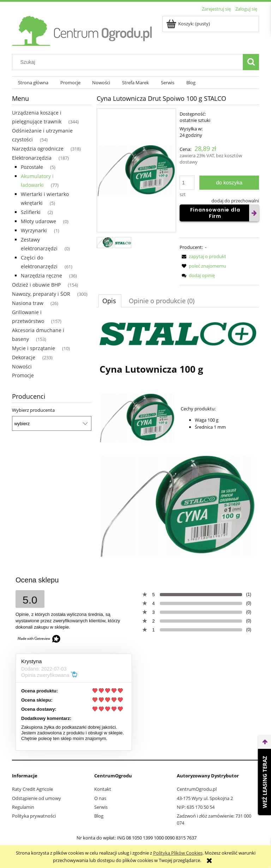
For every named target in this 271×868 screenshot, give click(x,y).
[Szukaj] (251, 62)
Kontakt (103, 789)
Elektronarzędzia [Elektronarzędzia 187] (32, 158)
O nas (100, 798)
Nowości (22, 366)
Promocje (23, 375)
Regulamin (23, 807)
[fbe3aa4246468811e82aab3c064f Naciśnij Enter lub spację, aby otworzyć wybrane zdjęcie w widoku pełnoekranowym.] (136, 171)
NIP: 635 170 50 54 (196, 807)
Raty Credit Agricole (32, 789)
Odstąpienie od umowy (37, 798)
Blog (99, 816)
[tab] (110, 301)
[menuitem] (33, 83)
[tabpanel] (178, 441)
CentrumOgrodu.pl (197, 789)
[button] (203, 256)
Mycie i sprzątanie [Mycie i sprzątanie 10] (34, 348)
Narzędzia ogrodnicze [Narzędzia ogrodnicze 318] (38, 149)
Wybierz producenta (33, 410)
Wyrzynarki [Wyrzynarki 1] (34, 230)
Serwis (101, 807)
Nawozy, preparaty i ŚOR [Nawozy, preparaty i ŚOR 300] (41, 294)
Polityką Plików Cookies (178, 853)
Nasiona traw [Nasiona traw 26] (28, 303)
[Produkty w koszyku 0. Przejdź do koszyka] (189, 24)
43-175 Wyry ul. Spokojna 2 (205, 798)
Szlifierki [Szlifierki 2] (31, 212)
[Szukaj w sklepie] (129, 62)
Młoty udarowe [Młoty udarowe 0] (38, 221)
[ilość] (187, 183)
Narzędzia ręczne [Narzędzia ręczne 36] (41, 276)
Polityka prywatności (34, 816)
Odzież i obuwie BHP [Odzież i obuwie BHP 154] (36, 285)
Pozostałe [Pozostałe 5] (32, 167)
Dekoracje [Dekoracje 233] (24, 357)
